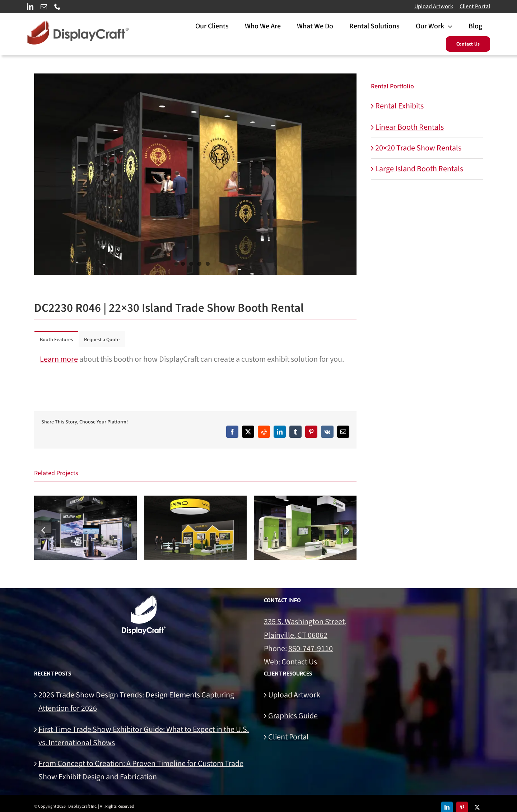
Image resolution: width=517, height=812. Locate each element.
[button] (43, 529)
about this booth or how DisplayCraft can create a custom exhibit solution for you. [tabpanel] (192, 359)
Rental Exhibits (399, 106)
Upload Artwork (434, 6)
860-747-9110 (311, 649)
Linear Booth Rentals (409, 127)
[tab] (56, 339)
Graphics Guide (293, 716)
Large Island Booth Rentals (419, 169)
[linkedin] (30, 6)
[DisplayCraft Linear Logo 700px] (78, 24)
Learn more (59, 359)
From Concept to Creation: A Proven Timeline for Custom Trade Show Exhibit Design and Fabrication (141, 770)
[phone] (57, 6)
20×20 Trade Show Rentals (418, 148)
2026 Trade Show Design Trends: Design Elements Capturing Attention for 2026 (136, 702)
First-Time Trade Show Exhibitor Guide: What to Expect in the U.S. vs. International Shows (144, 736)
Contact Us (299, 662)
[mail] (44, 6)
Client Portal (475, 6)
